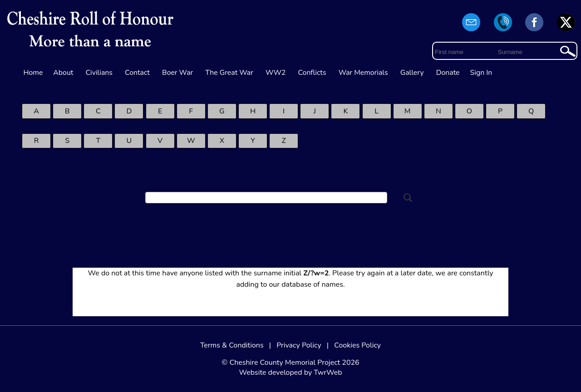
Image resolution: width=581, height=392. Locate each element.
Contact (137, 73)
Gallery (412, 73)
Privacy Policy (299, 345)
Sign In (481, 73)
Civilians (99, 73)
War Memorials (363, 73)
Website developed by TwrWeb (290, 372)
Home (33, 73)
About (63, 73)
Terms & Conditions (232, 345)
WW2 (276, 73)
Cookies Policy (357, 345)
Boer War (177, 73)
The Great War (229, 73)
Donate (448, 73)
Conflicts (312, 73)
